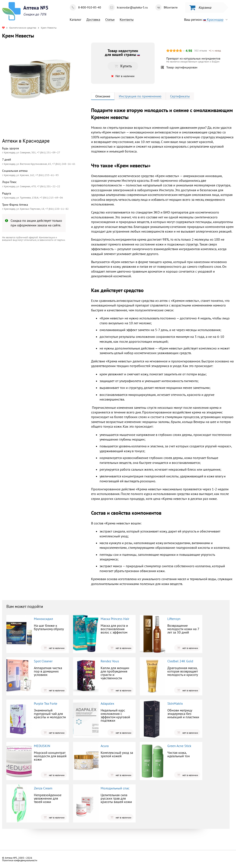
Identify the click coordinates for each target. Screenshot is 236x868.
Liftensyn (174, 619)
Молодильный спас (115, 788)
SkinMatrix (175, 703)
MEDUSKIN (42, 746)
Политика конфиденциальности (20, 860)
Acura (105, 746)
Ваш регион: (207, 20)
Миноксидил (43, 619)
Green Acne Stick (179, 746)
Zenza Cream (43, 788)
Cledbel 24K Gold (180, 661)
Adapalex (107, 703)
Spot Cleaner (43, 661)
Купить (123, 66)
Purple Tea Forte (46, 703)
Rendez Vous (110, 661)
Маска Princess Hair (115, 619)
